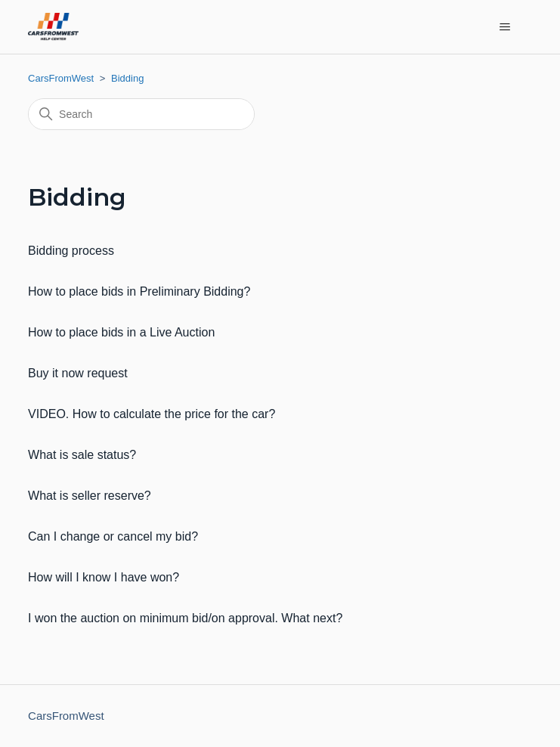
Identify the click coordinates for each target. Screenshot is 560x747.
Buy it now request (78, 373)
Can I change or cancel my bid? (113, 536)
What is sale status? (82, 455)
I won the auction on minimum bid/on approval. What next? (185, 618)
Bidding (127, 78)
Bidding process (71, 251)
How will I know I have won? (104, 577)
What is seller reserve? (90, 496)
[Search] (141, 114)
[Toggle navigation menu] (505, 27)
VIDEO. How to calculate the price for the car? (152, 414)
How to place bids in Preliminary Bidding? (139, 291)
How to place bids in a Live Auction (121, 332)
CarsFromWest (61, 78)
